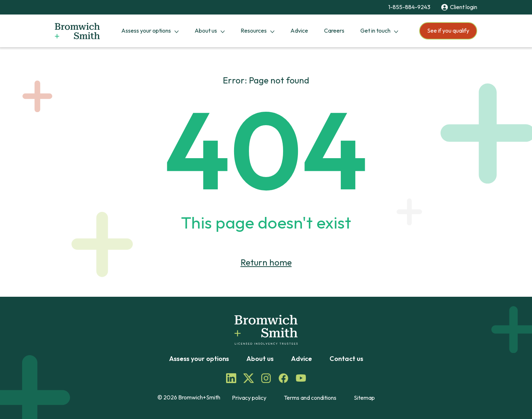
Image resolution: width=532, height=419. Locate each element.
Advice (299, 30)
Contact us (346, 359)
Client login (459, 7)
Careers (334, 30)
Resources (254, 30)
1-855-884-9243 (409, 7)
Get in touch (375, 30)
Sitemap (364, 398)
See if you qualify (448, 30)
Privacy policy (249, 398)
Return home (266, 262)
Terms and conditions (310, 398)
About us (206, 30)
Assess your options (146, 30)
